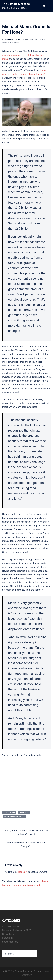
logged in (23, 872)
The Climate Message (16, 4)
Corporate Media (11, 42)
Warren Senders (13, 40)
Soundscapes (9, 942)
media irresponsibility (14, 816)
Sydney (28, 975)
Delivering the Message (14, 930)
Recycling (7, 938)
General (6, 934)
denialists (24, 813)
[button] (44, 6)
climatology (9, 813)
